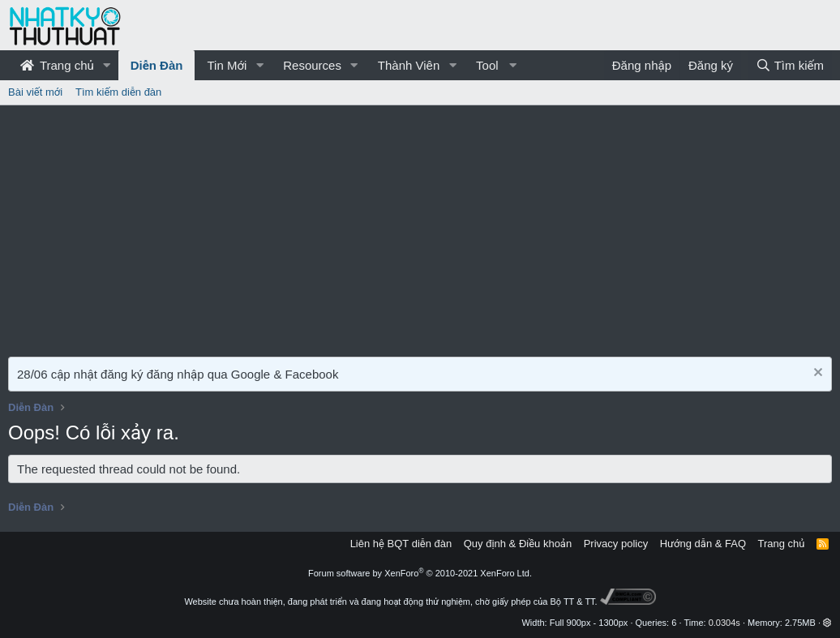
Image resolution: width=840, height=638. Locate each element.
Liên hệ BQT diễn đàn (401, 544)
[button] (107, 65)
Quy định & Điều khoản (518, 544)
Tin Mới (227, 65)
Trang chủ (57, 65)
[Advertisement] (420, 227)
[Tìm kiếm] (790, 65)
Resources (312, 65)
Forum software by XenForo (420, 573)
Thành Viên (409, 65)
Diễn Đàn (157, 65)
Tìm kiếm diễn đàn (118, 92)
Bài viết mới (35, 92)
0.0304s (724, 623)
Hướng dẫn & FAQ (703, 544)
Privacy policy (616, 544)
